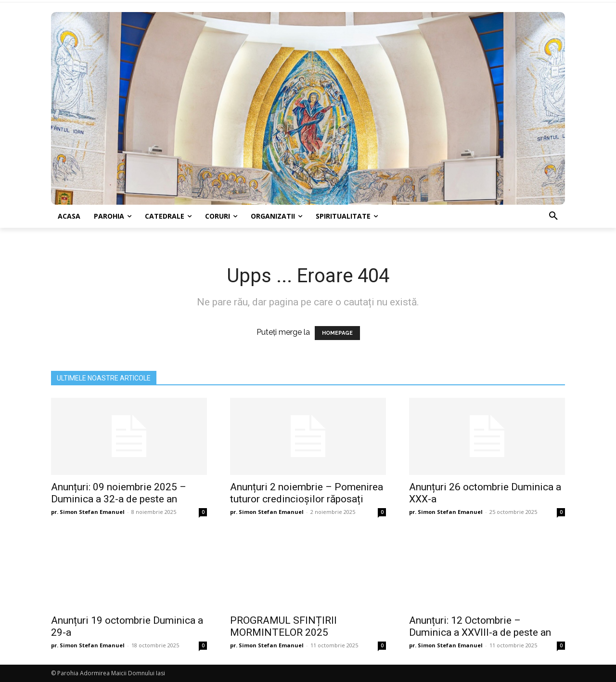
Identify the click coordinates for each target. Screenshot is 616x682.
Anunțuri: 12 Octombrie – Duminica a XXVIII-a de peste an (480, 626)
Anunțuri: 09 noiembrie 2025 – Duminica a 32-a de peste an (119, 493)
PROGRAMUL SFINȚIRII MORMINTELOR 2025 (283, 626)
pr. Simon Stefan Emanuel (88, 512)
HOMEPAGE (337, 333)
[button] (553, 216)
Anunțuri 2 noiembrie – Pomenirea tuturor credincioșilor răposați (307, 493)
